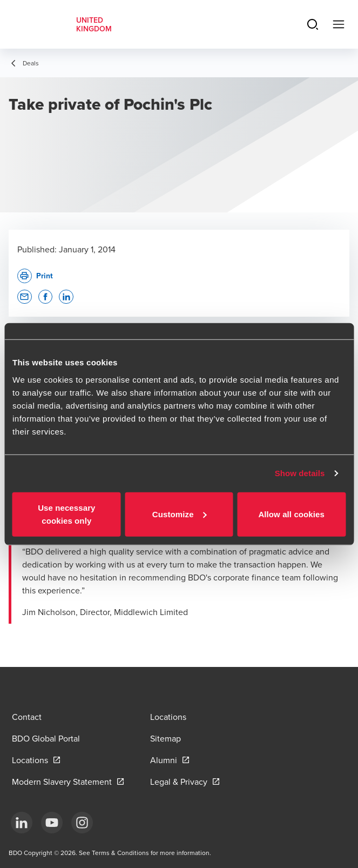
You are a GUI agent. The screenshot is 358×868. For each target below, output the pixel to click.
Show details (300, 473)
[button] (25, 297)
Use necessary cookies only (66, 514)
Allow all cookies (291, 514)
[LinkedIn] (22, 823)
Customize (180, 514)
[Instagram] (82, 823)
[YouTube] (52, 823)
